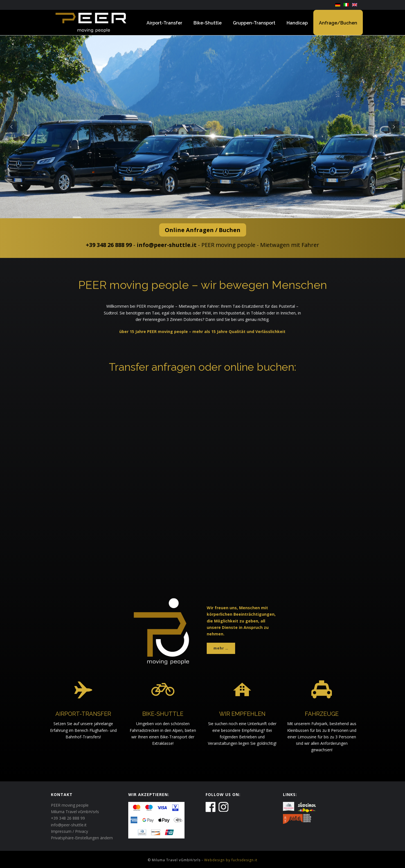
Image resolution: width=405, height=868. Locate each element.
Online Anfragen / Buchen (203, 230)
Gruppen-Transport (254, 23)
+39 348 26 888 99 (109, 245)
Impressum (61, 831)
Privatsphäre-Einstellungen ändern (82, 838)
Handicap (297, 23)
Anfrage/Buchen (338, 23)
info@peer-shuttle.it (167, 245)
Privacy (82, 831)
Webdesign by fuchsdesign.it (231, 860)
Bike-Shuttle (208, 23)
